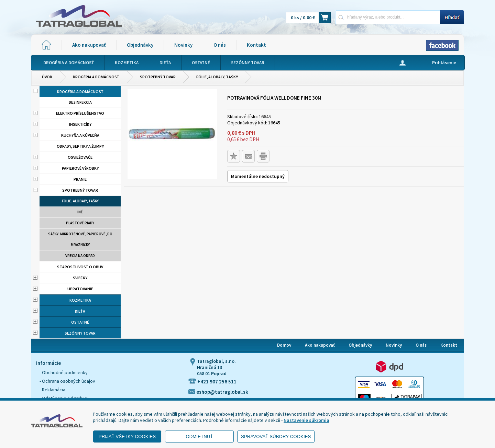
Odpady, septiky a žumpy (80, 146)
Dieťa (80, 311)
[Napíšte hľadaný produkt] (388, 17)
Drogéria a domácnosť (96, 77)
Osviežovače (80, 157)
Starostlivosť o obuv (80, 267)
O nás (220, 45)
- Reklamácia (52, 390)
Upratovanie (80, 289)
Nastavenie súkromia (306, 420)
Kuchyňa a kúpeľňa (80, 135)
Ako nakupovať (89, 45)
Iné (80, 212)
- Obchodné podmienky (64, 372)
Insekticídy (80, 124)
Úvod (47, 77)
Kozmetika (80, 300)
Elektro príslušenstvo (80, 113)
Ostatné (80, 322)
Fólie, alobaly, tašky (217, 77)
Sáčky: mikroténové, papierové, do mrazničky (80, 239)
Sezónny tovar (80, 333)
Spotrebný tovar (158, 77)
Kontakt (256, 45)
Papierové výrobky (80, 168)
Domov (284, 345)
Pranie (80, 179)
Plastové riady (80, 223)
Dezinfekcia (80, 102)
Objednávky (140, 45)
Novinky (183, 45)
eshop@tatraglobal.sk (218, 392)
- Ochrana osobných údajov (67, 381)
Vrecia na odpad (80, 256)
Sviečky (80, 278)
